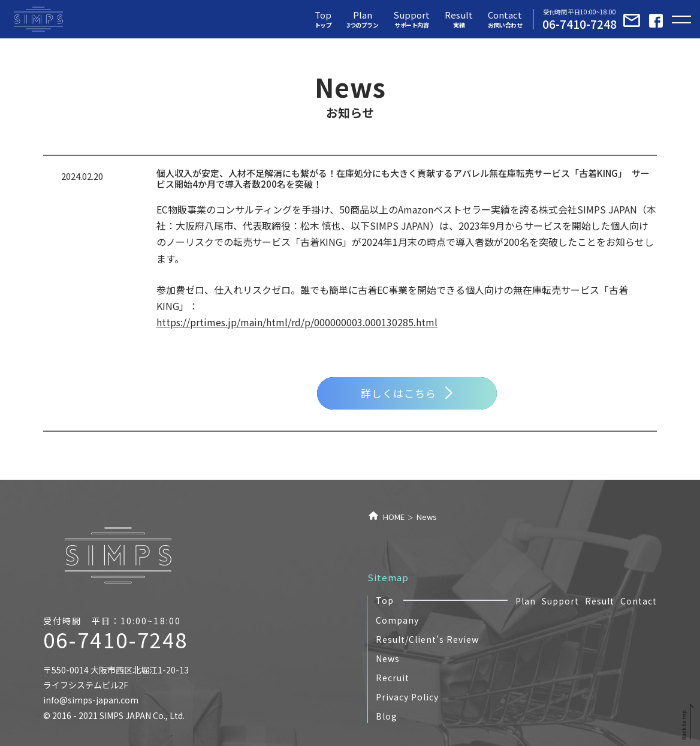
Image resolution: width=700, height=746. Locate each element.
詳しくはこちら (407, 393)
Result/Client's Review (427, 639)
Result (600, 601)
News (388, 658)
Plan (526, 601)
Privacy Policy (407, 697)
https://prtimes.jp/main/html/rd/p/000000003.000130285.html (297, 322)
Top (385, 600)
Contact (639, 601)
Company (397, 620)
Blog (387, 716)
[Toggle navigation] (681, 19)
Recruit (393, 678)
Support (560, 601)
